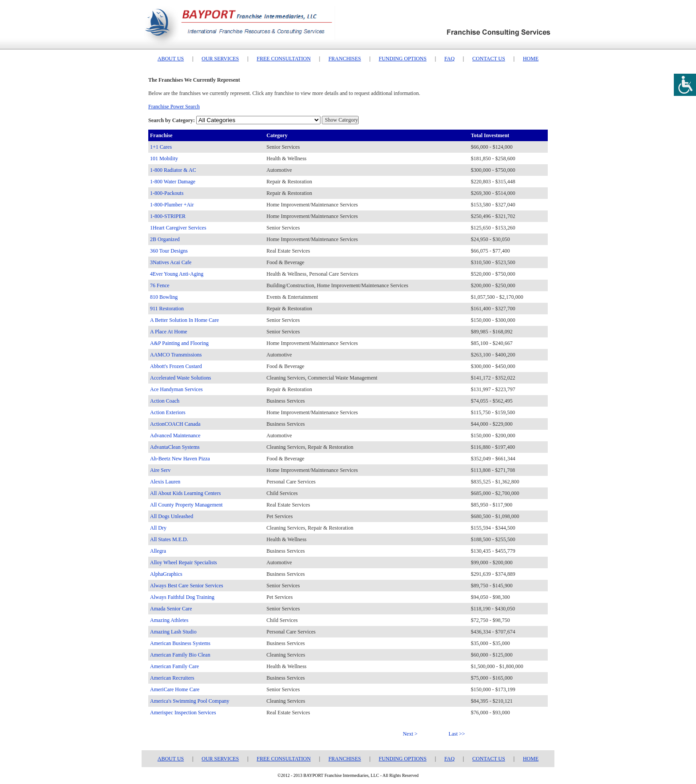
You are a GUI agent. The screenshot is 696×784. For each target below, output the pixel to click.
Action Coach (165, 401)
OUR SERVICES (220, 59)
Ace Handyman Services (176, 389)
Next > (410, 734)
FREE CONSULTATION (284, 59)
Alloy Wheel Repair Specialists (184, 562)
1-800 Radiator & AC (173, 170)
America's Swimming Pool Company (190, 701)
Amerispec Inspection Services (183, 713)
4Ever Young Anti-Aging (177, 274)
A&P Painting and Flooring (179, 343)
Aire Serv (160, 470)
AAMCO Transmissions (176, 355)
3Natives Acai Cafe (171, 262)
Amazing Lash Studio (173, 632)
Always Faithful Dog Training (182, 597)
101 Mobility (164, 158)
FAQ (449, 59)
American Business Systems (180, 643)
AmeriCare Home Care (175, 689)
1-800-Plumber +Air (172, 205)
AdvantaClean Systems (175, 447)
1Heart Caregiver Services (178, 228)
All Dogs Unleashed (172, 516)
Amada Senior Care (171, 609)
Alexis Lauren (165, 482)
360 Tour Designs (169, 251)
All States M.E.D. (169, 539)
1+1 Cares (161, 147)
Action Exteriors (168, 412)
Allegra (158, 551)
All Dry (158, 528)
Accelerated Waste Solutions (180, 378)
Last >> (457, 734)
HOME (531, 59)
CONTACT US (489, 59)
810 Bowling (164, 297)
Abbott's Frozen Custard (176, 366)
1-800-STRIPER (168, 216)
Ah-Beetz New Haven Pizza (180, 459)
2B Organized (165, 239)
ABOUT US (171, 59)
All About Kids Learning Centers (185, 493)
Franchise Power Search (174, 107)
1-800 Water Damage (173, 182)
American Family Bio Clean (180, 655)
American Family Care (174, 666)
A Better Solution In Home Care (184, 320)
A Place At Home (169, 332)
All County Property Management (186, 505)
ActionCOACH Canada (175, 424)
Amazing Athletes (169, 620)
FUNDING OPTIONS (403, 59)
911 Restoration (167, 309)
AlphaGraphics (166, 574)
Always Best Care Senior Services (187, 586)
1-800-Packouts (167, 193)
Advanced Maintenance (175, 436)
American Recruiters (172, 678)
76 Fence (160, 285)
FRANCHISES (345, 59)
